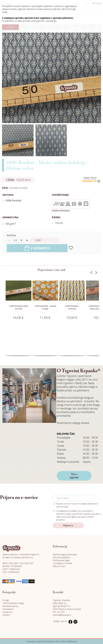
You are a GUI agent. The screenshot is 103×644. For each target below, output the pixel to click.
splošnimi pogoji (64, 514)
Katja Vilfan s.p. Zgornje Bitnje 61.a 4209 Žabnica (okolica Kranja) (67, 606)
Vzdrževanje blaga (61, 560)
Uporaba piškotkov (62, 557)
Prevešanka (8, 609)
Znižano (6, 615)
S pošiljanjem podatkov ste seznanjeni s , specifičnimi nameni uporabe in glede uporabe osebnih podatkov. (79, 515)
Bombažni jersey (10, 606)
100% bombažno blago (13, 603)
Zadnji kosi (7, 612)
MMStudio (72, 641)
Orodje (6, 600)
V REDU (10, 27)
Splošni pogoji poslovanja (65, 554)
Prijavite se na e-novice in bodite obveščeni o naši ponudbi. (77, 505)
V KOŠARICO (37, 248)
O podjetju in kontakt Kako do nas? (62, 565)
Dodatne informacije (61, 210)
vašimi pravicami (64, 517)
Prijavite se (68, 526)
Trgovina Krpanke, (61, 600)
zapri (97, 3)
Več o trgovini (74, 476)
